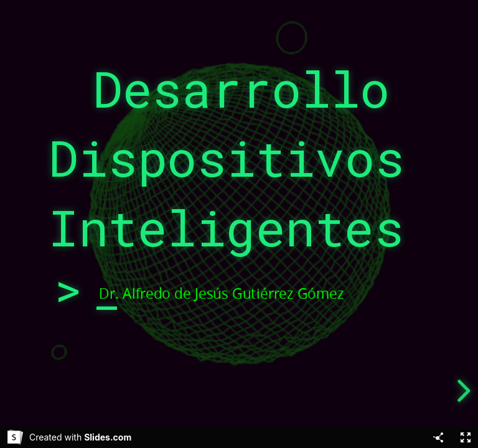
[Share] (438, 437)
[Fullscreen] (466, 437)
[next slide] (462, 391)
